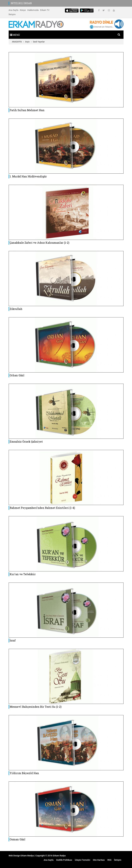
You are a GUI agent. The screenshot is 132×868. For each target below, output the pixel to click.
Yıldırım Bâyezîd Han (24, 773)
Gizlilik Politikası (64, 860)
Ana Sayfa (13, 10)
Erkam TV (45, 10)
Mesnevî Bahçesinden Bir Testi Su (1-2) (36, 707)
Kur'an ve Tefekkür (23, 574)
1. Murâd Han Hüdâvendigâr (28, 176)
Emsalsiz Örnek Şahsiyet (26, 441)
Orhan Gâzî (17, 375)
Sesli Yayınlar (39, 42)
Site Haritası (99, 860)
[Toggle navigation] (15, 35)
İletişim (12, 14)
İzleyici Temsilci (82, 860)
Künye (23, 10)
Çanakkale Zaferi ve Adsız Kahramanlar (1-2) (39, 243)
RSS (109, 860)
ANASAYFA (17, 42)
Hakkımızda (33, 10)
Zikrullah (16, 309)
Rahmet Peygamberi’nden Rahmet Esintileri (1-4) (42, 508)
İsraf (13, 640)
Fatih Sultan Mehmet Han (27, 110)
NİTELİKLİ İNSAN (21, 3)
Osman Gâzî (18, 839)
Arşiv (27, 42)
